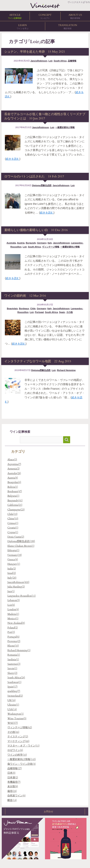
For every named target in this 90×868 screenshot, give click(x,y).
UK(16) (11, 700)
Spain (62, 312)
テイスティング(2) (18, 737)
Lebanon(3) (14, 600)
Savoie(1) (12, 668)
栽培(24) (12, 791)
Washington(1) (15, 714)
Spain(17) (12, 687)
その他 (69, 312)
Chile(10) (12, 514)
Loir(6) (11, 605)
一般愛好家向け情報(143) (22, 759)
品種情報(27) (15, 768)
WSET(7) (13, 723)
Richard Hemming (66, 370)
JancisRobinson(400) (18, 582)
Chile (33, 308)
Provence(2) (14, 641)
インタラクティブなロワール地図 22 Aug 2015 (38, 361)
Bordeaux (24, 308)
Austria (21, 243)
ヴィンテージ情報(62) (20, 727)
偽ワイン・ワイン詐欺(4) (22, 764)
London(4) (13, 609)
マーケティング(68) (18, 741)
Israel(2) (12, 573)
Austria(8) (13, 478)
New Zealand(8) (16, 623)
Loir (51, 61)
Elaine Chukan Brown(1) (21, 546)
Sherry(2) (12, 673)
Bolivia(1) (13, 487)
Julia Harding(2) (16, 587)
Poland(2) (13, 628)
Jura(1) (11, 591)
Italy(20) (12, 578)
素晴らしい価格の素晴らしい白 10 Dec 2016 (36, 230)
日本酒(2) (13, 778)
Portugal (39, 312)
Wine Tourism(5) (17, 719)
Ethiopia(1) (13, 550)
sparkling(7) (14, 691)
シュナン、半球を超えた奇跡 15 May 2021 (35, 52)
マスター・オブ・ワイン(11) (23, 746)
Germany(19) (15, 555)
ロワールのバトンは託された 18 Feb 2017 (34, 176)
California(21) (15, 505)
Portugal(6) (13, 637)
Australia (11, 243)
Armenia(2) (13, 469)
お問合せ (45, 812)
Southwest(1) (14, 682)
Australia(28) (14, 473)
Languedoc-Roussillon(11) (22, 596)
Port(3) (11, 632)
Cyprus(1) (13, 532)
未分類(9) (13, 786)
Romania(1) (14, 655)
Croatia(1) (13, 528)
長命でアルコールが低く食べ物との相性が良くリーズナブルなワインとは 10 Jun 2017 (45, 116)
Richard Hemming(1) (19, 650)
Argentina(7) (14, 464)
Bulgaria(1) (13, 496)
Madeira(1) (13, 614)
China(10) (13, 519)
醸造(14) (12, 800)
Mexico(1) (13, 619)
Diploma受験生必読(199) (21, 541)
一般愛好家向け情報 (65, 127)
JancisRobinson (39, 61)
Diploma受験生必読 (42, 185)
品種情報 (72, 61)
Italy (50, 243)
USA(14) (12, 709)
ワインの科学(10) (17, 755)
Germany (42, 243)
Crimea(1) (13, 523)
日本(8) (11, 773)
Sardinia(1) (13, 659)
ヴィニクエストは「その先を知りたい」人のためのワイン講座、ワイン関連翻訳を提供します (45, 5)
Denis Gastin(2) (16, 537)
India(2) (12, 569)
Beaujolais (12, 308)
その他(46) (13, 732)
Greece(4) (13, 560)
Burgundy (31, 243)
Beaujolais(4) (14, 482)
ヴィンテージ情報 (51, 247)
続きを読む (13, 159)
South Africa (60, 61)
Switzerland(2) (15, 696)
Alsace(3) (12, 460)
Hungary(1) (14, 564)
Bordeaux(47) (15, 491)
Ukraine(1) (13, 705)
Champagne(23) (16, 510)
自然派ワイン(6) (16, 796)
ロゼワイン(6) (15, 750)
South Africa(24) (16, 678)
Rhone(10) (13, 646)
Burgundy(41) (15, 500)
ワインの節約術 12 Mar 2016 (25, 296)
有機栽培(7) (14, 782)
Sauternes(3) (14, 664)
